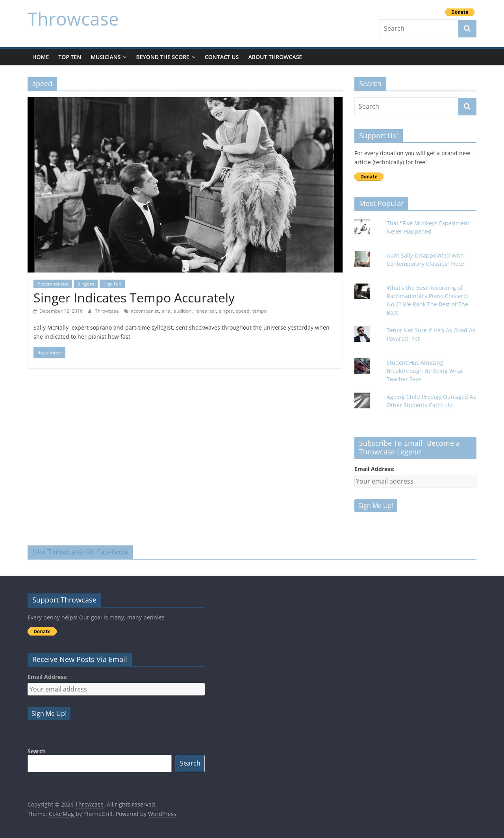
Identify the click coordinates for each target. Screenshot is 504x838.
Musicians (106, 57)
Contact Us (222, 57)
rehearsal (205, 311)
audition (183, 311)
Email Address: (374, 469)
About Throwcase (275, 57)
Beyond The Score (162, 57)
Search (37, 751)
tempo (259, 311)
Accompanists (53, 284)
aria (166, 311)
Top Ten (70, 57)
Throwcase (73, 19)
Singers (86, 284)
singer (226, 311)
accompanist (145, 311)
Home (41, 57)
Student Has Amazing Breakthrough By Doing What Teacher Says (425, 371)
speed (243, 311)
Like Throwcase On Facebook (80, 552)
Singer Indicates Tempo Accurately (136, 298)
